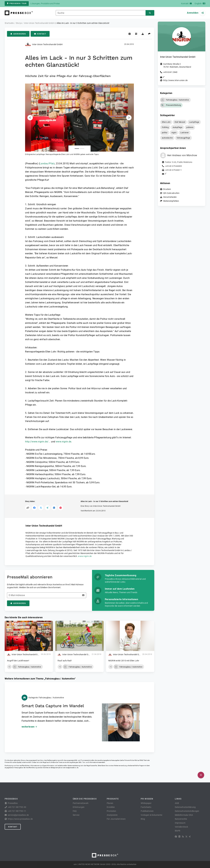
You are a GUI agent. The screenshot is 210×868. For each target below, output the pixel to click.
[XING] (190, 837)
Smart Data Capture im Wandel (53, 706)
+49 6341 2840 (170, 72)
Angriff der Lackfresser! (18, 661)
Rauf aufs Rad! (65, 661)
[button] (79, 120)
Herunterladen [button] (170, 197)
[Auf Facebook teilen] (34, 508)
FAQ (75, 811)
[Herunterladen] (143, 34)
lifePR (178, 831)
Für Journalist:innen (116, 819)
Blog (143, 819)
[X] (186, 837)
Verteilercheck (181, 827)
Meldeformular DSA (184, 815)
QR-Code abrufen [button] (171, 193)
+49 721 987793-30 (17, 807)
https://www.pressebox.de (20, 819)
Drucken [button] (167, 189)
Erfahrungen (79, 807)
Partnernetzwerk (81, 803)
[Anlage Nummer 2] (82, 149)
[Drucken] (130, 34)
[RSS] (183, 837)
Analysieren (112, 815)
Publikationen (147, 811)
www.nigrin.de (64, 442)
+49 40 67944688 (173, 166)
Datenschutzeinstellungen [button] (187, 811)
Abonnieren (18, 34)
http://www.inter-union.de (175, 80)
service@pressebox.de (71, 768)
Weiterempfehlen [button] (171, 201)
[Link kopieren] (28, 508)
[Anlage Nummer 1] (77, 149)
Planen (110, 803)
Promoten (111, 811)
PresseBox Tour (17, 4)
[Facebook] (176, 837)
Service (76, 815)
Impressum (180, 823)
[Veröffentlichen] (201, 775)
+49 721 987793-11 (17, 811)
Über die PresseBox (85, 799)
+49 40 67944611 (173, 170)
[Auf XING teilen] (47, 508)
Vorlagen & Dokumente (151, 815)
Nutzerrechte (181, 819)
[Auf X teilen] (41, 508)
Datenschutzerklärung (185, 807)
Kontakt (40, 34)
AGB (177, 803)
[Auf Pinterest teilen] (61, 508)
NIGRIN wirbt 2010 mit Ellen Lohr (124, 661)
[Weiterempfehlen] (149, 34)
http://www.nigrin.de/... (38, 442)
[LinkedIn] (179, 837)
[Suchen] (150, 13)
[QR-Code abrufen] (136, 34)
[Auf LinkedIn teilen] (54, 508)
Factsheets (146, 807)
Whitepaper (146, 803)
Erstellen (111, 807)
